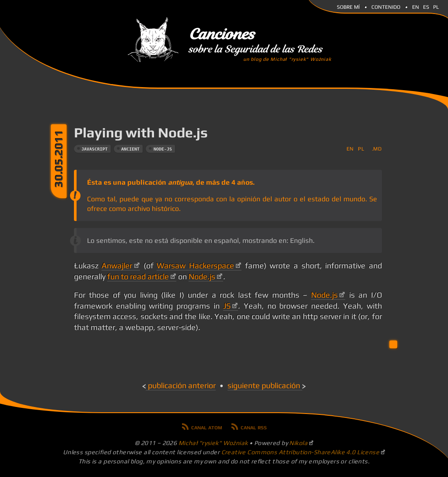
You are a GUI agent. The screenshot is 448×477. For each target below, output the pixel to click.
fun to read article (138, 277)
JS (227, 306)
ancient (130, 149)
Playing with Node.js (141, 132)
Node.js (202, 277)
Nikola (298, 443)
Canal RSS (254, 427)
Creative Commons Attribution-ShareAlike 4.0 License (301, 452)
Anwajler (117, 266)
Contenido (386, 6)
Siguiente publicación (264, 386)
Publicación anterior (182, 386)
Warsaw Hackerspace (195, 266)
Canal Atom (207, 427)
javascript (94, 149)
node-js (163, 149)
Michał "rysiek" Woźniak (213, 443)
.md (377, 149)
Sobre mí (348, 6)
